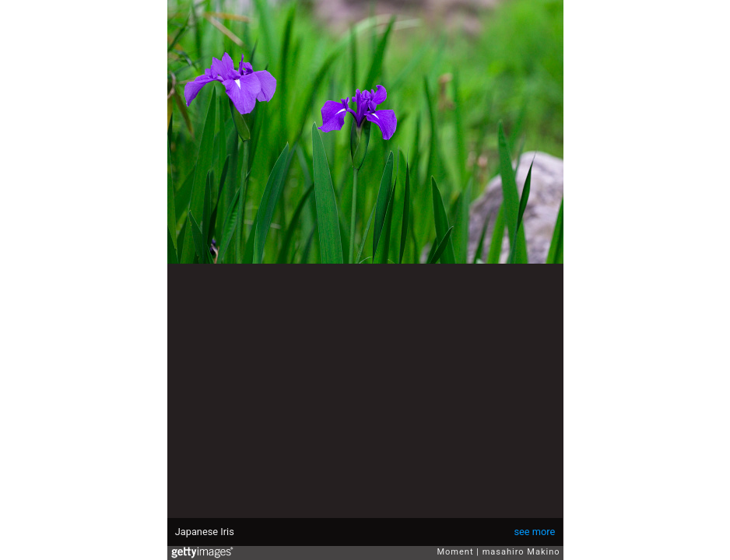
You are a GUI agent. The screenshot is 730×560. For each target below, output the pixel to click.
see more (534, 532)
